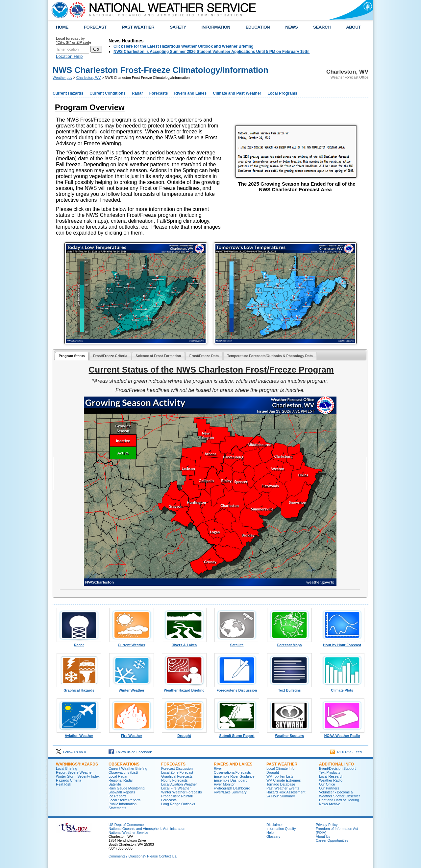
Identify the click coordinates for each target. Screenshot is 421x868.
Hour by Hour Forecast (342, 643)
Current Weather (132, 643)
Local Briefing (67, 768)
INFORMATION (216, 27)
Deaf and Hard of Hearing (339, 800)
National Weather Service (128, 833)
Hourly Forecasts (174, 780)
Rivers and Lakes (190, 93)
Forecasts (159, 93)
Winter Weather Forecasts (182, 792)
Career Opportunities (332, 840)
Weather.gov (62, 78)
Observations (124, 764)
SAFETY (178, 27)
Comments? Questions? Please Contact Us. (143, 856)
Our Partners (329, 788)
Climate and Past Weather (237, 93)
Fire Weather (132, 734)
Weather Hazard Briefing (184, 689)
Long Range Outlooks (178, 804)
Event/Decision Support (337, 768)
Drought (184, 734)
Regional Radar (121, 780)
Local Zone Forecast (177, 772)
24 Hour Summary (281, 796)
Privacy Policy (327, 825)
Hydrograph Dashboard (232, 788)
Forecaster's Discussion (237, 689)
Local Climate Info (280, 768)
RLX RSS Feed (346, 752)
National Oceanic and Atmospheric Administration (147, 829)
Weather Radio (331, 780)
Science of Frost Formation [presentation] (158, 356)
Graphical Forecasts (177, 776)
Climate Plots (342, 689)
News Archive (330, 804)
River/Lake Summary (230, 792)
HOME (62, 27)
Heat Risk (63, 784)
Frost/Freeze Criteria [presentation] (110, 356)
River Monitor (224, 784)
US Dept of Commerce (126, 825)
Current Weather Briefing (128, 768)
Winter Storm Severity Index (78, 776)
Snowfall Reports (122, 792)
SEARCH (322, 27)
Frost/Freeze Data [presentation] (204, 356)
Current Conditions (107, 93)
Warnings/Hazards (77, 764)
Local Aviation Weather (179, 784)
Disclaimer (275, 825)
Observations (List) (123, 772)
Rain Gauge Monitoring (127, 788)
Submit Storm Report (237, 734)
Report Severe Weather (74, 772)
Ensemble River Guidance (234, 776)
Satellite (237, 643)
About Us (323, 836)
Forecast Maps (289, 643)
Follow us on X (71, 752)
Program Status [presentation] (72, 356)
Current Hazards (68, 93)
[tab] (72, 356)
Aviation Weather (79, 734)
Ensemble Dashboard (231, 780)
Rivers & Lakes (184, 643)
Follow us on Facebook (130, 752)
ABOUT (353, 27)
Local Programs (282, 93)
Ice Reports (118, 796)
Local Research (331, 776)
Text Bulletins (289, 689)
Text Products (330, 772)
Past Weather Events (283, 788)
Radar (137, 93)
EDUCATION (258, 27)
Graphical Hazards (79, 689)
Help (270, 833)
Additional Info (336, 764)
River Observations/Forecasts (232, 770)
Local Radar (118, 776)
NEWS (291, 27)
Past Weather (282, 764)
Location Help (69, 56)
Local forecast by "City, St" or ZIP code (74, 40)
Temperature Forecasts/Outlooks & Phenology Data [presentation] (270, 356)
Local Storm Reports (124, 800)
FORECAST (95, 27)
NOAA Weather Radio (342, 734)
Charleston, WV (89, 78)
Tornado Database (281, 784)
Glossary (273, 836)
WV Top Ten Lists (280, 776)
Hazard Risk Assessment (286, 792)
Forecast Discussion (177, 768)
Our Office (327, 784)
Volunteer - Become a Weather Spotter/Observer (339, 794)
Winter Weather (132, 689)
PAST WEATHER (138, 27)
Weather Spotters (289, 734)
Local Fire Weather (176, 788)
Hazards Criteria (69, 780)
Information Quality (281, 829)
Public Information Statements (123, 806)
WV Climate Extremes (284, 780)
